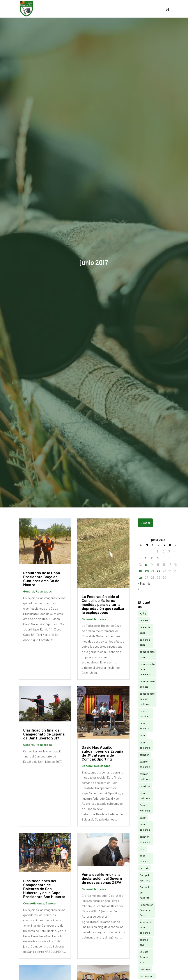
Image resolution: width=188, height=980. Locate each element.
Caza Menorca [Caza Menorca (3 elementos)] (145, 808)
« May (142, 583)
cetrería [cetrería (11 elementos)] (144, 868)
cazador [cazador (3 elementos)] (144, 755)
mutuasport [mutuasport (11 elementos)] (147, 976)
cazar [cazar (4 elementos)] (143, 817)
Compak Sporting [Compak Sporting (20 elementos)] (145, 878)
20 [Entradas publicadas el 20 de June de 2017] (147, 571)
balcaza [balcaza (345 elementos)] (144, 620)
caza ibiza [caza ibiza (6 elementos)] (145, 786)
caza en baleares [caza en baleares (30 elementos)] (145, 764)
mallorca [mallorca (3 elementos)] (145, 969)
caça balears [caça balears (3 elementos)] (144, 858)
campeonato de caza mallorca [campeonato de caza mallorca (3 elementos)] (147, 699)
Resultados (44, 591)
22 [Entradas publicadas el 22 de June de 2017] (159, 571)
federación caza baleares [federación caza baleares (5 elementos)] (146, 927)
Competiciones (34, 903)
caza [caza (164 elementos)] (142, 735)
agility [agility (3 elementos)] (143, 613)
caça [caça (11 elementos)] (142, 849)
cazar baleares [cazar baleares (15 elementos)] (145, 827)
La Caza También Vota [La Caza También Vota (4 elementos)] (145, 957)
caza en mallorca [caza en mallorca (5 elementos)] (145, 776)
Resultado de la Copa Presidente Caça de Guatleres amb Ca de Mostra (42, 579)
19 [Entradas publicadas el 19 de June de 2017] (140, 571)
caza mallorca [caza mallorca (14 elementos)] (145, 795)
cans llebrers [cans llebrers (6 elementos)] (144, 726)
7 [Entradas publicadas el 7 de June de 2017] (152, 558)
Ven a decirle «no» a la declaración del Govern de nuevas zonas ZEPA (102, 878)
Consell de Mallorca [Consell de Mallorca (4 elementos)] (145, 892)
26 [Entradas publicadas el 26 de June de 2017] (141, 577)
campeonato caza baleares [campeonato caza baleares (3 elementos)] (147, 669)
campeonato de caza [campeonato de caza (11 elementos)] (147, 684)
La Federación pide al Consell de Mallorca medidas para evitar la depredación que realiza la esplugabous (103, 604)
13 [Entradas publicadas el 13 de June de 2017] (146, 564)
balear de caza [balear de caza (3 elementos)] (145, 630)
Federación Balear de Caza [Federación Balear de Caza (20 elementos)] (146, 910)
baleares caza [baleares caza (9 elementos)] (145, 642)
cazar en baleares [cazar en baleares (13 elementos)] (145, 839)
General (29, 591)
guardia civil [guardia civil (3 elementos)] (144, 942)
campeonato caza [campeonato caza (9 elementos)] (147, 654)
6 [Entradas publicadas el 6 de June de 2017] (146, 558)
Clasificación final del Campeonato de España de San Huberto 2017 (44, 734)
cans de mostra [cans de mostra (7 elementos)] (144, 714)
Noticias (100, 619)
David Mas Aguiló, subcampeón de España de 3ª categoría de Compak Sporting (103, 753)
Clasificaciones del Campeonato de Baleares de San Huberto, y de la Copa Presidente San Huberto (44, 889)
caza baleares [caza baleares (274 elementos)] (145, 745)
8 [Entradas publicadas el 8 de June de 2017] (158, 558)
